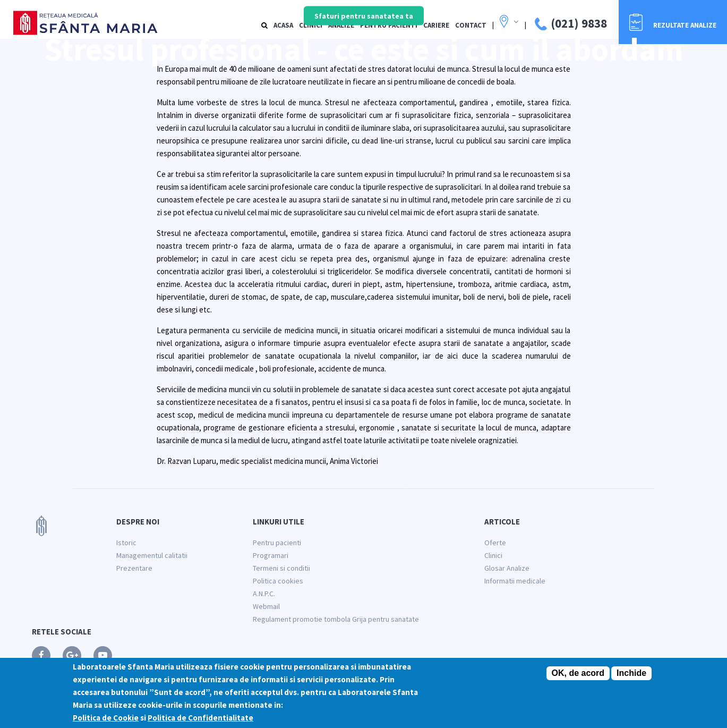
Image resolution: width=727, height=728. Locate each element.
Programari (271, 555)
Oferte (495, 543)
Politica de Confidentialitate (200, 718)
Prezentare (134, 568)
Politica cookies (278, 581)
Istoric (126, 543)
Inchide (631, 674)
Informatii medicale (515, 581)
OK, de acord (578, 674)
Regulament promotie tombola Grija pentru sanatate (336, 619)
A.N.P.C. (264, 594)
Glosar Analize (507, 568)
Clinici (493, 555)
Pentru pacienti (277, 543)
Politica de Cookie (106, 718)
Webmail (266, 606)
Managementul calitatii (152, 555)
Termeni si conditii (281, 568)
